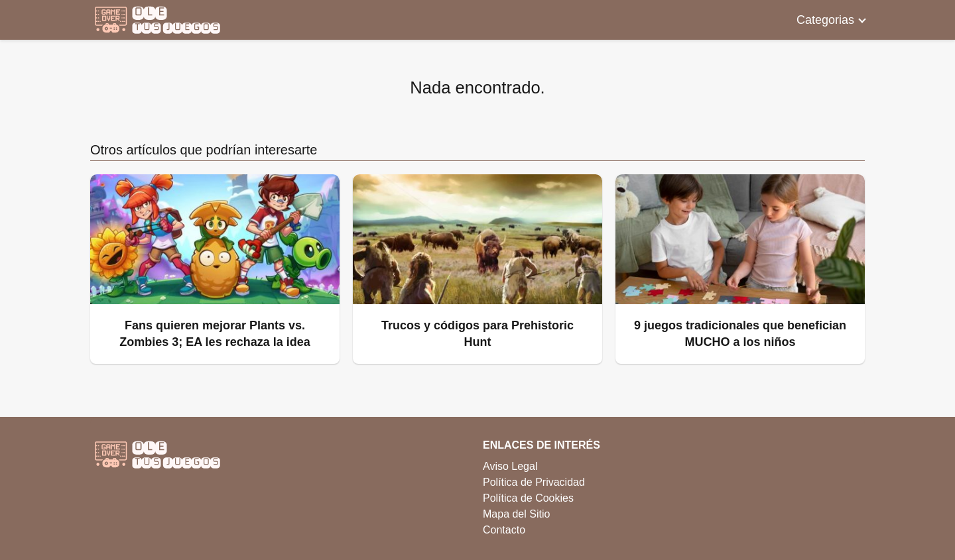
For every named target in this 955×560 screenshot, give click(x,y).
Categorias (825, 20)
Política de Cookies (528, 498)
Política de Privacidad (534, 482)
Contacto (504, 530)
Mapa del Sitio (516, 514)
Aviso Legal (510, 466)
